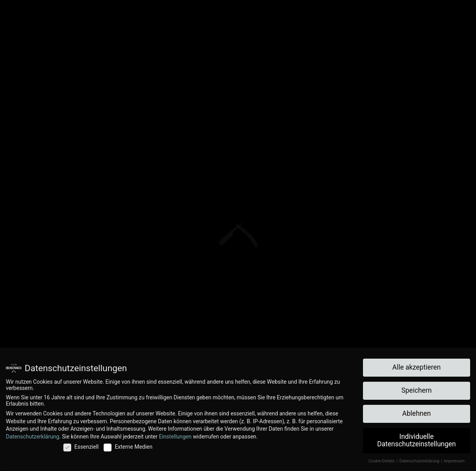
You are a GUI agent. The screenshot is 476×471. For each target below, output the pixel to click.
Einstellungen (175, 437)
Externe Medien (128, 447)
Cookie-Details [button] (382, 461)
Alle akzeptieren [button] (417, 367)
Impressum (454, 461)
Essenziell (81, 447)
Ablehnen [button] (416, 413)
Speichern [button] (416, 390)
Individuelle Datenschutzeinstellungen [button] (416, 440)
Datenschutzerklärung (32, 437)
